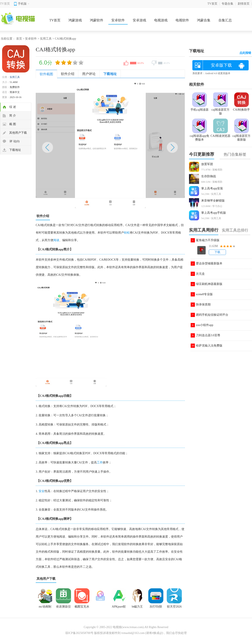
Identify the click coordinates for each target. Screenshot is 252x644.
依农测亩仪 (63, 607)
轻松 (127, 233)
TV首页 (5, 4)
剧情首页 (244, 4)
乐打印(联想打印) (156, 608)
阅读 (56, 240)
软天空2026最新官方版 (174, 608)
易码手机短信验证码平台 (212, 315)
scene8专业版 (204, 294)
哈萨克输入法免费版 (209, 346)
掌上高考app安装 (212, 188)
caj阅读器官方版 (220, 110)
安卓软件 (118, 20)
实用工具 (46, 39)
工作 (100, 462)
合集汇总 (225, 20)
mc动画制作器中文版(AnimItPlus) (45, 608)
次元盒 (200, 274)
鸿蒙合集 (204, 20)
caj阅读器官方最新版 (241, 136)
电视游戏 (161, 20)
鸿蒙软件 (97, 20)
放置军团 (207, 164)
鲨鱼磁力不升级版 (208, 240)
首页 (19, 39)
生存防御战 (209, 176)
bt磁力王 (137, 607)
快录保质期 (203, 305)
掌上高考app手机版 (214, 213)
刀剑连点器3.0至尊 (208, 335)
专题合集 (227, 4)
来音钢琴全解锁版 (213, 201)
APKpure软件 (119, 608)
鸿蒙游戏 (75, 20)
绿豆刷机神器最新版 (209, 284)
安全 (42, 491)
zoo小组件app (205, 325)
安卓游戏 (139, 20)
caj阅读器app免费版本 (200, 136)
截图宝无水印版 (82, 608)
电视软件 (182, 20)
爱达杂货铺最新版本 (209, 263)
